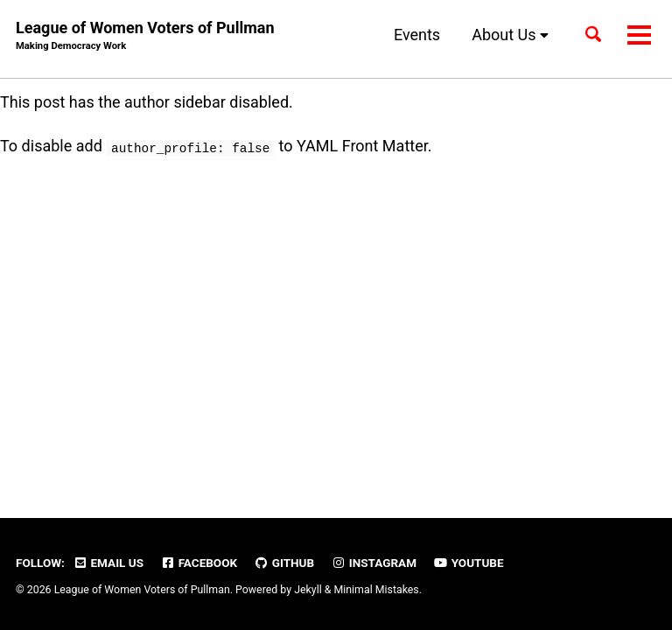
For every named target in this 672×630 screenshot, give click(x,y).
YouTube (468, 563)
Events (417, 35)
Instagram (374, 563)
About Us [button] (510, 35)
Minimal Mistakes (376, 590)
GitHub (285, 563)
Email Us (108, 563)
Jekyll (308, 590)
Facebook (199, 563)
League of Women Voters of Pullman (145, 36)
